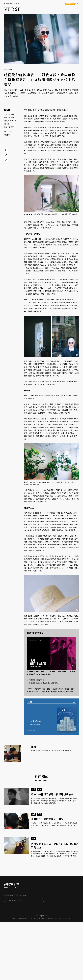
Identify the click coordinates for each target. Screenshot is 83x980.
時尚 (7, 110)
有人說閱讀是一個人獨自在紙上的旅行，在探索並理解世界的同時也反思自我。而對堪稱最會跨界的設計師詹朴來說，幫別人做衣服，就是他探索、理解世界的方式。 (54, 801)
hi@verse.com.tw (47, 918)
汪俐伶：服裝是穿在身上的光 (47, 819)
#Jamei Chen (9, 132)
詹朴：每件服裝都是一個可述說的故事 (52, 794)
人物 (34, 789)
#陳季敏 (7, 135)
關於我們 (39, 916)
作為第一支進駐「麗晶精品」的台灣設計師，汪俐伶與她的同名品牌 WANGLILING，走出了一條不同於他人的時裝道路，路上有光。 (54, 825)
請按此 (42, 680)
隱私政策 (44, 916)
